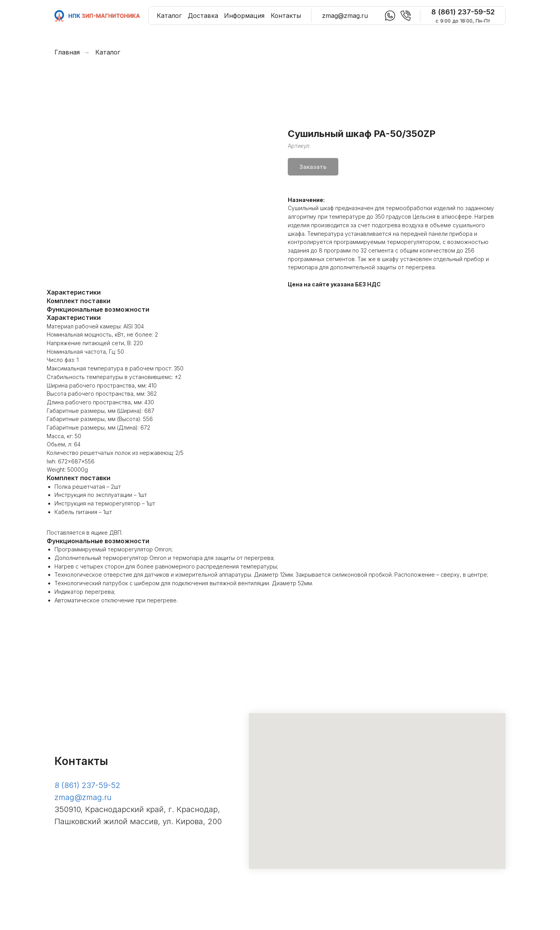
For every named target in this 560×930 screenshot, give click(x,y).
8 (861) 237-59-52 (87, 788)
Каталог (108, 52)
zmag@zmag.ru (83, 800)
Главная (67, 52)
